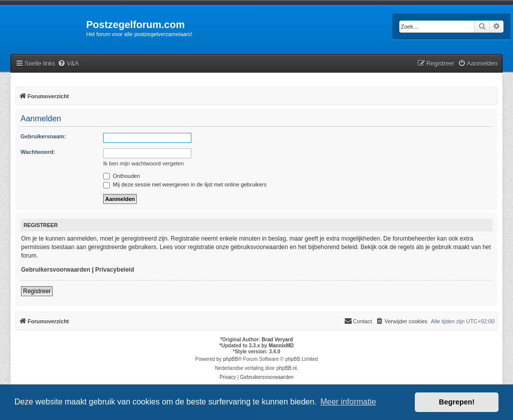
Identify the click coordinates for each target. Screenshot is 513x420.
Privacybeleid (114, 270)
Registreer (37, 291)
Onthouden (122, 176)
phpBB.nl (287, 368)
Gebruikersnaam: (43, 136)
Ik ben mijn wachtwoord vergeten (144, 163)
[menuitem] (68, 64)
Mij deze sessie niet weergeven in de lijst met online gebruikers (185, 184)
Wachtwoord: (38, 152)
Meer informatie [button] (348, 402)
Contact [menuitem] (358, 321)
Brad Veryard (277, 340)
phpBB (230, 359)
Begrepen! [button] (457, 402)
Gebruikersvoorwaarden (56, 270)
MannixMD (281, 346)
